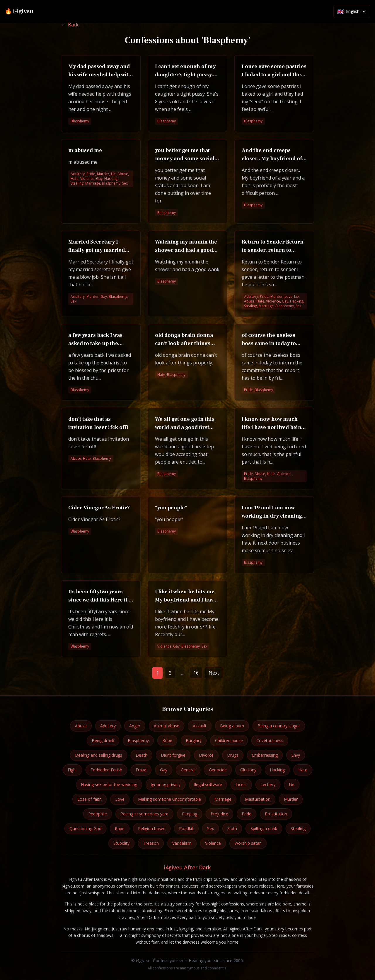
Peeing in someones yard (144, 814)
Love (120, 799)
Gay (164, 770)
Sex (210, 828)
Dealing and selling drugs (99, 755)
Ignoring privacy (166, 784)
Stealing (298, 828)
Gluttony (248, 770)
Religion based (152, 828)
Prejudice (219, 814)
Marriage (223, 799)
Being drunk (103, 740)
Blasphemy (138, 740)
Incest (241, 784)
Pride (247, 814)
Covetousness (270, 740)
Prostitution (276, 814)
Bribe (167, 740)
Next (214, 673)
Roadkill (186, 828)
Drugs (233, 755)
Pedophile (98, 814)
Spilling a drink (264, 828)
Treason (151, 843)
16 (196, 673)
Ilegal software (208, 784)
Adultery (108, 726)
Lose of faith (90, 799)
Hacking (277, 770)
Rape (120, 828)
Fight (72, 770)
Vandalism (182, 843)
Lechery (268, 784)
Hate (303, 770)
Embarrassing (265, 755)
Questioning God (85, 828)
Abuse (81, 726)
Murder (291, 799)
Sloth (232, 828)
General (188, 770)
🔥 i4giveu (19, 11)
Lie (292, 784)
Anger (135, 726)
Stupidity (121, 843)
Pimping (190, 814)
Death (142, 755)
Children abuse (229, 740)
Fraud (141, 770)
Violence (213, 843)
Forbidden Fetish (106, 770)
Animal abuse (167, 726)
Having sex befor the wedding (109, 784)
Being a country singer (279, 726)
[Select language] (352, 11)
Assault (200, 726)
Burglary (194, 740)
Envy (296, 755)
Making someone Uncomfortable (169, 799)
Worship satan (248, 843)
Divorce (206, 755)
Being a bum (232, 726)
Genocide (218, 770)
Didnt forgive (173, 755)
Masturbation (258, 799)
